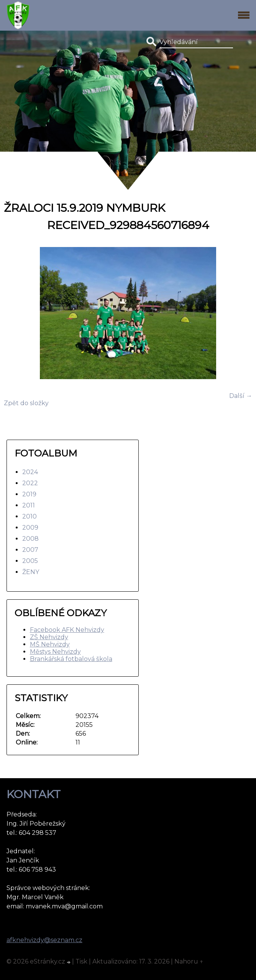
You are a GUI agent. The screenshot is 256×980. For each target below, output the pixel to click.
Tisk (81, 961)
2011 (29, 505)
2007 (30, 550)
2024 (30, 472)
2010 (30, 516)
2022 (30, 483)
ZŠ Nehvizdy (49, 637)
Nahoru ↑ (189, 961)
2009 (30, 528)
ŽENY (31, 572)
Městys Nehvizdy (55, 652)
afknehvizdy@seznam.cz (44, 940)
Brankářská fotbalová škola (71, 659)
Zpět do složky (26, 403)
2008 (30, 539)
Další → (241, 396)
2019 (29, 494)
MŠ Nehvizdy (50, 644)
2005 (30, 561)
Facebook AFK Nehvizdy (67, 630)
